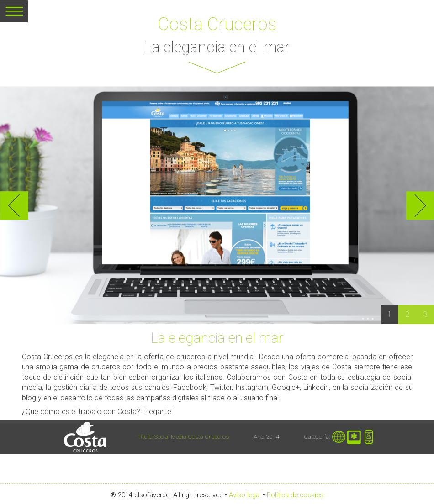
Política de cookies (295, 495)
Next (420, 206)
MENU (14, 15)
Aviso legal (245, 495)
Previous (14, 206)
